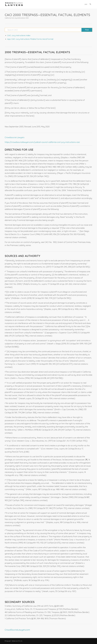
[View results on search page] (87, 30)
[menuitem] (86, 4)
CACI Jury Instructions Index (19, 35)
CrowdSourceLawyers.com (17, 630)
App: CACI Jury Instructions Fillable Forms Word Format (30, 39)
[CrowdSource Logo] (14, 4)
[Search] (90, 4)
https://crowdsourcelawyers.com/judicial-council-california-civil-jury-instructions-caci (42, 142)
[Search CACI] (48, 30)
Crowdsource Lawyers (15, 137)
